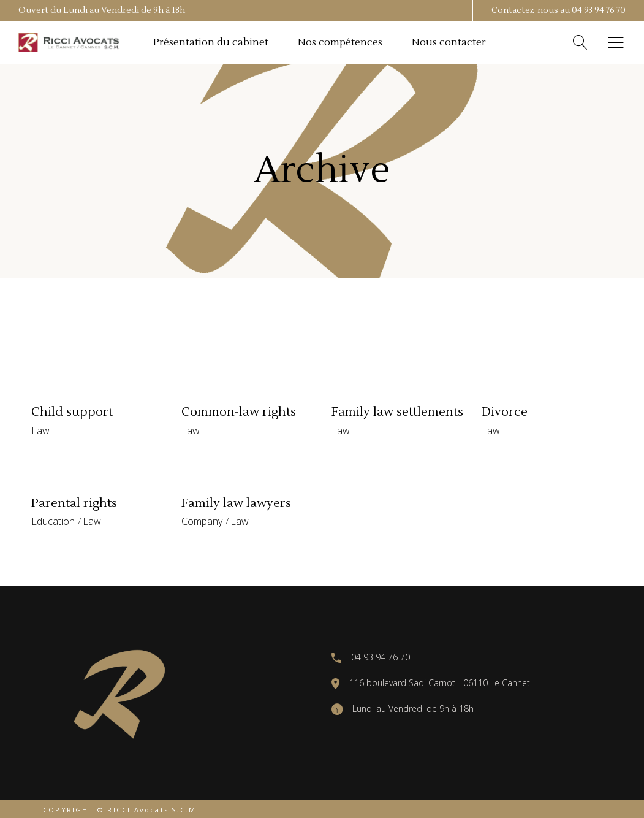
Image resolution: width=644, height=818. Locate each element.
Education (53, 521)
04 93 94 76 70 (599, 10)
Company (202, 521)
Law (40, 430)
